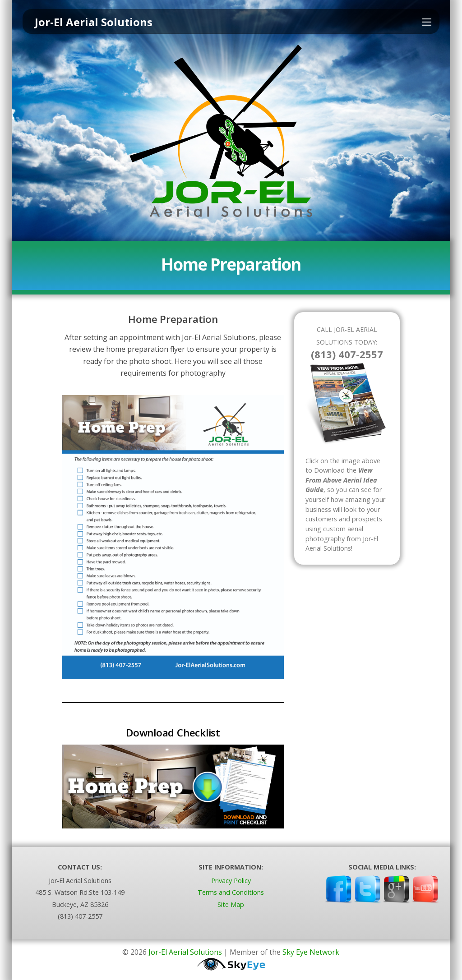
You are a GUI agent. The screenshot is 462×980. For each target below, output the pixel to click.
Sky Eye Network (311, 952)
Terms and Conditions (231, 892)
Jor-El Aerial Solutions (185, 952)
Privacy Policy (231, 881)
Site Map (231, 904)
